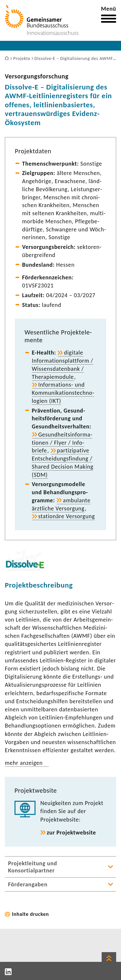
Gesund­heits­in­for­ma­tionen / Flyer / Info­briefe (62, 443)
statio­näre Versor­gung (67, 516)
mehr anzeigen (24, 763)
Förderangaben (28, 884)
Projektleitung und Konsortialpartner (33, 867)
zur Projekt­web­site (71, 833)
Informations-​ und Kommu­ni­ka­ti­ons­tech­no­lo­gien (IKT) (63, 393)
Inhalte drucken (30, 914)
